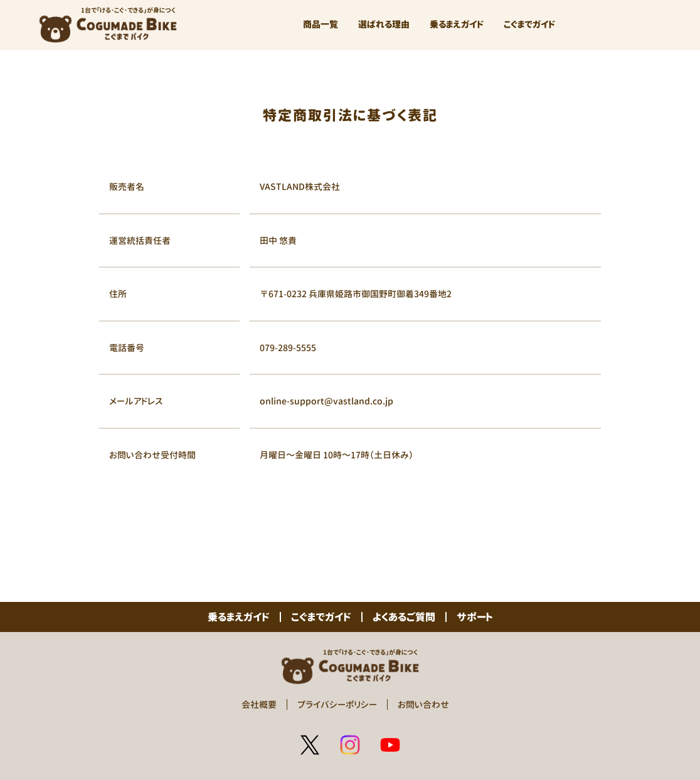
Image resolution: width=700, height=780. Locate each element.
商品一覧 (321, 24)
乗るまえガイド (457, 24)
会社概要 (259, 704)
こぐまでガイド (529, 24)
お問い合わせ (423, 704)
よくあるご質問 (404, 617)
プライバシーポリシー (337, 704)
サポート (475, 617)
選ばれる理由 (384, 24)
